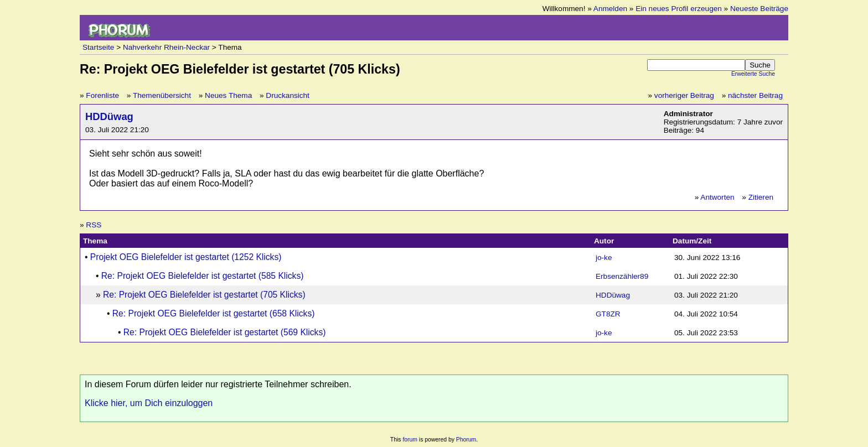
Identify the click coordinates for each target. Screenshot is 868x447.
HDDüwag (109, 116)
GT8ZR (608, 314)
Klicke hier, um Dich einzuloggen (149, 403)
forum (410, 440)
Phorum (466, 440)
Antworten (717, 197)
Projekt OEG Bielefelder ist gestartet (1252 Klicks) (186, 257)
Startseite (98, 47)
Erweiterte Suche (753, 74)
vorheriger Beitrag (684, 95)
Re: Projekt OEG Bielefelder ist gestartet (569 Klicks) (225, 332)
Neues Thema (228, 95)
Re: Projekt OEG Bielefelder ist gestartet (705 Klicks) (204, 295)
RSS (94, 225)
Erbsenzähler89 (622, 276)
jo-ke (604, 258)
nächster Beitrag (755, 95)
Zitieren (761, 197)
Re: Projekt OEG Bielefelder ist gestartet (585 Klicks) (203, 276)
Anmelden (610, 9)
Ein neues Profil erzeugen (679, 9)
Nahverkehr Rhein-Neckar (166, 47)
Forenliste (102, 95)
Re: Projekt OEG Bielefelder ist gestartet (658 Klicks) (214, 313)
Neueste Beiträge (759, 9)
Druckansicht (288, 95)
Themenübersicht (162, 95)
